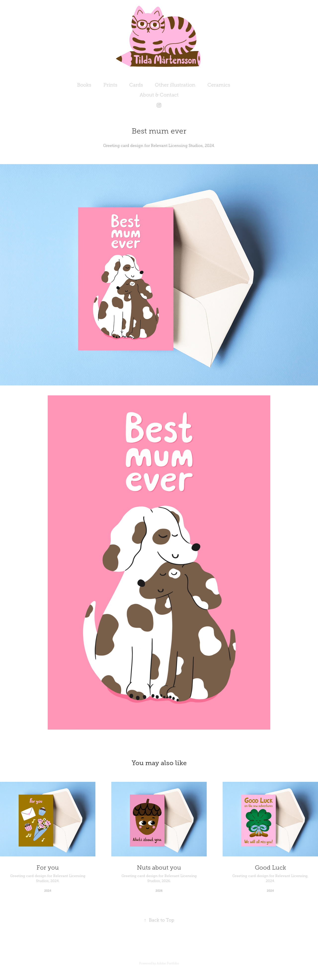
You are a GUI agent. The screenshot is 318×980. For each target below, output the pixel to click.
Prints (110, 85)
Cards (136, 85)
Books (84, 85)
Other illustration (175, 85)
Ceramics (219, 85)
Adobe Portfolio (168, 963)
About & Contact (159, 95)
